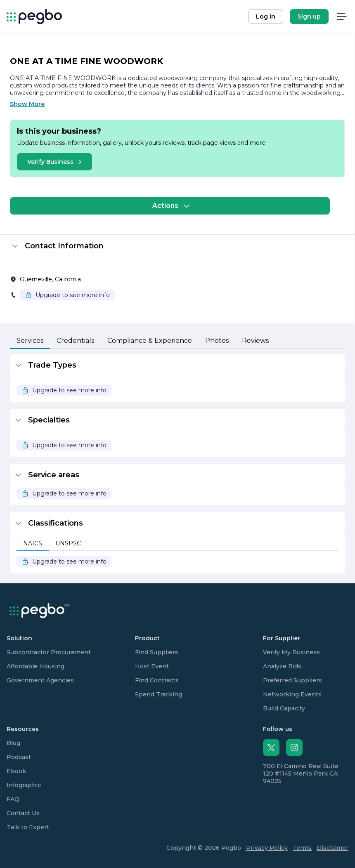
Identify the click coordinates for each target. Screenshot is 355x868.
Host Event (152, 666)
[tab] (30, 341)
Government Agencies (40, 680)
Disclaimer (333, 848)
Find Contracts (157, 680)
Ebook (16, 771)
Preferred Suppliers (292, 680)
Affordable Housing (35, 666)
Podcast (19, 757)
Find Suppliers (157, 652)
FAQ (13, 799)
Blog (13, 743)
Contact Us (23, 813)
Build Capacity (284, 708)
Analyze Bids (282, 666)
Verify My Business (291, 652)
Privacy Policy (267, 848)
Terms (302, 848)
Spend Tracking (159, 694)
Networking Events (292, 694)
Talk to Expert (28, 827)
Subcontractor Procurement (49, 652)
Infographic (24, 785)
